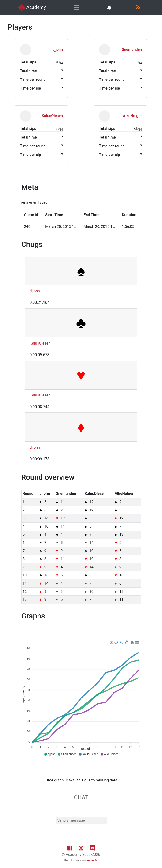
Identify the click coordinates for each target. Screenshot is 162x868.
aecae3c (92, 860)
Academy (32, 8)
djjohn (35, 291)
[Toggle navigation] (76, 8)
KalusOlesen (40, 343)
